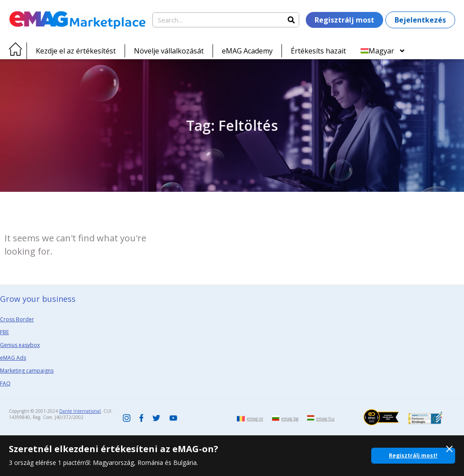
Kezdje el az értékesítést (76, 51)
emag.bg (290, 419)
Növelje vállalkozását (169, 51)
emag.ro (255, 419)
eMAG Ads (13, 358)
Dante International (80, 411)
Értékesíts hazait (318, 51)
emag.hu (325, 419)
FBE (4, 332)
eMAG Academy (247, 51)
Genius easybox (20, 345)
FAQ (5, 383)
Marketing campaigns (27, 371)
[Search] (291, 20)
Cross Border (17, 319)
